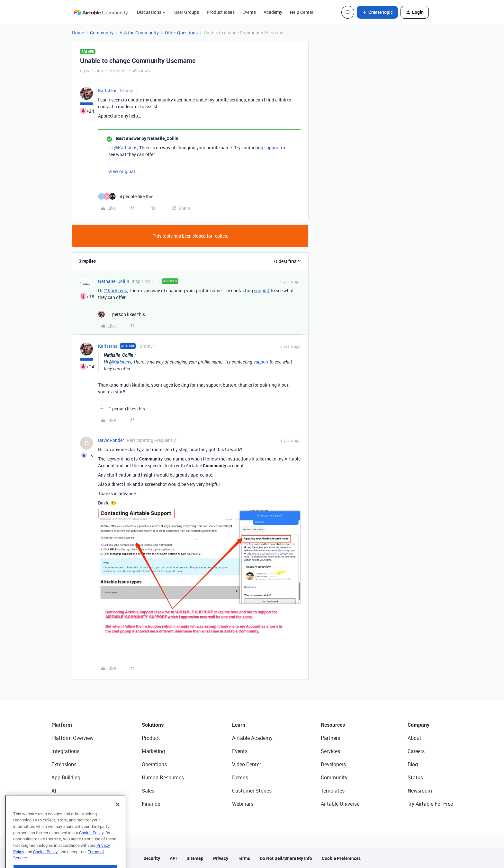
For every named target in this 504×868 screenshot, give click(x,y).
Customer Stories (252, 791)
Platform (62, 725)
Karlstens (108, 90)
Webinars (243, 804)
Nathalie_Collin (114, 281)
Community (102, 33)
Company (419, 725)
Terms (244, 858)
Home (78, 33)
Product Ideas (221, 12)
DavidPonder (111, 440)
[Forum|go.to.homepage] (101, 12)
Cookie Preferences (341, 858)
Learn (239, 725)
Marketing (153, 751)
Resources (333, 725)
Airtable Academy (252, 738)
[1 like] (122, 314)
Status (415, 777)
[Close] (118, 819)
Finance (151, 804)
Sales (148, 791)
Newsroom (420, 791)
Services (330, 751)
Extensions (64, 764)
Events (249, 12)
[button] (377, 12)
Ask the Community (139, 33)
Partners (330, 738)
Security (152, 858)
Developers (333, 764)
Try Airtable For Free (430, 804)
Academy (273, 12)
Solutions (153, 725)
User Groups (187, 12)
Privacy (221, 858)
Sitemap (195, 858)
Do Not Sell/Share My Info (286, 858)
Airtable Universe (340, 804)
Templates (333, 791)
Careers (416, 751)
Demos (240, 777)
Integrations (65, 751)
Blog (413, 764)
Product (151, 738)
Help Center (302, 12)
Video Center (247, 764)
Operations (154, 764)
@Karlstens (126, 148)
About (414, 738)
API (173, 858)
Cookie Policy (91, 847)
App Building (66, 777)
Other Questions (181, 33)
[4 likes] (126, 196)
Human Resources (163, 777)
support (272, 148)
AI (54, 791)
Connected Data (70, 804)
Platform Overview (72, 738)
